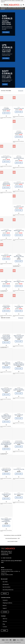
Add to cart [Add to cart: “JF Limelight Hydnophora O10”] (19, 137)
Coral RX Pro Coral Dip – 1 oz (19, 470)
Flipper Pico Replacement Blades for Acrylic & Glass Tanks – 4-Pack (6, 417)
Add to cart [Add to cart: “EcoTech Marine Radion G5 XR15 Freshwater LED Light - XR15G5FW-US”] (6, 342)
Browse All (21, 91)
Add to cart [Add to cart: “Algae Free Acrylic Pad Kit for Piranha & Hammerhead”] (6, 395)
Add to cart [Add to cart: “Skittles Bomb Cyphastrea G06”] (6, 188)
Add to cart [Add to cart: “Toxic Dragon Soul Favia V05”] (19, 311)
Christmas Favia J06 (19, 109)
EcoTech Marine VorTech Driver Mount (19, 443)
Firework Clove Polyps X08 (6, 231)
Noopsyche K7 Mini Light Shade (6, 495)
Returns (5, 606)
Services (5, 621)
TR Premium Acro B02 (6, 256)
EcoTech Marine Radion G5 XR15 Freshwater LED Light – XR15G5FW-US (6, 337)
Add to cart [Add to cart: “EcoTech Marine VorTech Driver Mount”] (19, 447)
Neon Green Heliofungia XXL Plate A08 (19, 257)
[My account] (21, 5)
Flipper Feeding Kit (19, 415)
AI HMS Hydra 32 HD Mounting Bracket (6, 470)
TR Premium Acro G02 (19, 183)
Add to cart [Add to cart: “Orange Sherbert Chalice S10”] (6, 311)
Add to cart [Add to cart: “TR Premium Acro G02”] (19, 186)
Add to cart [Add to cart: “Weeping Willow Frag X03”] (6, 162)
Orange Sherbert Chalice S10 (6, 307)
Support (5, 608)
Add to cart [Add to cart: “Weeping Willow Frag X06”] (19, 235)
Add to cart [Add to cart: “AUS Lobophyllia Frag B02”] (6, 286)
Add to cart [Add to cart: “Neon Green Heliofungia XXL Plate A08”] (19, 261)
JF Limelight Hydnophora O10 (19, 133)
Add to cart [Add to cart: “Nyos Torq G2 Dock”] (19, 498)
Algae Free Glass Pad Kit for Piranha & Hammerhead (19, 337)
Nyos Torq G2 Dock (19, 494)
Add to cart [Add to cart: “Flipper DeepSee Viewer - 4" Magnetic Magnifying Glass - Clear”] (6, 526)
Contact (5, 627)
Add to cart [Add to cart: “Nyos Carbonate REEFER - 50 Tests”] (6, 367)
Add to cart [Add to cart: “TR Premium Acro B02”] (6, 259)
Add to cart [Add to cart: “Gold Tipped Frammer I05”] (19, 286)
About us (5, 619)
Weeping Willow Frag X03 (6, 158)
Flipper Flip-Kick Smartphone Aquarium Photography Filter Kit (19, 364)
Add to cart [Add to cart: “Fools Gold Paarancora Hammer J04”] (19, 163)
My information (6, 587)
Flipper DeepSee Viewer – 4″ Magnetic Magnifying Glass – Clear (6, 521)
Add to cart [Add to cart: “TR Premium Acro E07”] (19, 210)
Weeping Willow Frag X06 (19, 231)
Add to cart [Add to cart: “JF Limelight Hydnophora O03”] (6, 113)
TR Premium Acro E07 (19, 207)
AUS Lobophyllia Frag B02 (6, 282)
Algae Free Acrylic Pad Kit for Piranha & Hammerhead (6, 390)
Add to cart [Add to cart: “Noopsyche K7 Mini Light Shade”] (6, 499)
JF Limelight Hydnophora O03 (6, 109)
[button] (2, 5)
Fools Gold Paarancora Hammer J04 (19, 158)
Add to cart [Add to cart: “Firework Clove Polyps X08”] (6, 235)
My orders (5, 582)
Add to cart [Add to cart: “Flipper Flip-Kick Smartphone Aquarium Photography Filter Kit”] (19, 368)
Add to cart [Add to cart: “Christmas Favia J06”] (19, 112)
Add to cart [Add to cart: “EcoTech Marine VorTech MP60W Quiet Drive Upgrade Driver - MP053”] (6, 449)
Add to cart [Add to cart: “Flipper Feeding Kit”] (19, 418)
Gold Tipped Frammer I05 (19, 282)
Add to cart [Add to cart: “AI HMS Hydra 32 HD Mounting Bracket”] (6, 474)
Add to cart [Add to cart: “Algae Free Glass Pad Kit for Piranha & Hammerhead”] (19, 341)
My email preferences (8, 590)
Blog (4, 624)
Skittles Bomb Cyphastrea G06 (6, 184)
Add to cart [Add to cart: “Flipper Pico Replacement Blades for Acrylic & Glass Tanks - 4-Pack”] (6, 422)
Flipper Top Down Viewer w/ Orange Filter (19, 389)
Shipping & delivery (7, 603)
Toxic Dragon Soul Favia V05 (19, 307)
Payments (5, 600)
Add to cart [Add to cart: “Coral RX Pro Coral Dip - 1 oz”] (19, 474)
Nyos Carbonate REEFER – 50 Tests (6, 363)
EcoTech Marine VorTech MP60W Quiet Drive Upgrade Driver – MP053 (6, 444)
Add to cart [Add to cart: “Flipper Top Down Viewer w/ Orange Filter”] (19, 393)
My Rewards (6, 584)
